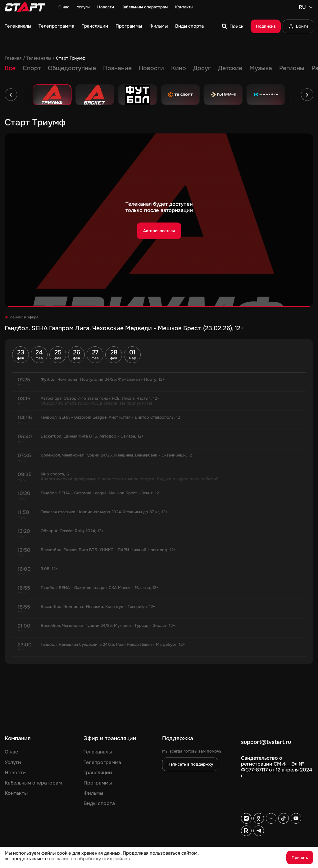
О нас (64, 7)
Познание (117, 68)
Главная (13, 58)
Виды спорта (189, 26)
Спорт (32, 68)
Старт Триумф (71, 58)
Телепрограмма (56, 26)
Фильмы (159, 26)
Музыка (261, 68)
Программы (129, 26)
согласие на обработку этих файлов (89, 859)
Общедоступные (72, 68)
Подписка (266, 26)
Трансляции (95, 26)
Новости (106, 7)
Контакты (184, 7)
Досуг (202, 68)
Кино (179, 68)
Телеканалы (18, 26)
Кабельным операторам (145, 7)
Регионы (292, 68)
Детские (230, 68)
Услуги (83, 7)
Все (10, 68)
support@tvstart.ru (266, 742)
